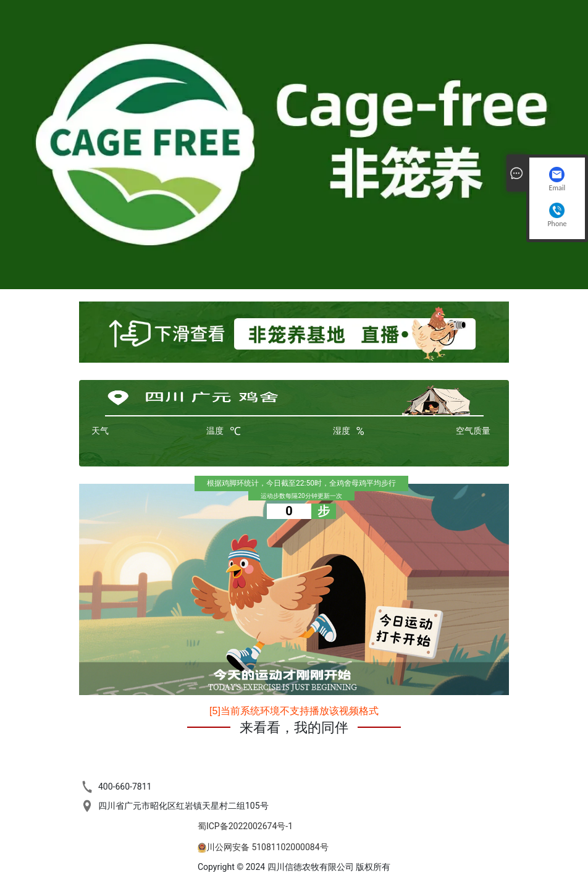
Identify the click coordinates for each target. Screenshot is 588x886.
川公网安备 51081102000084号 (267, 847)
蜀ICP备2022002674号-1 (245, 826)
